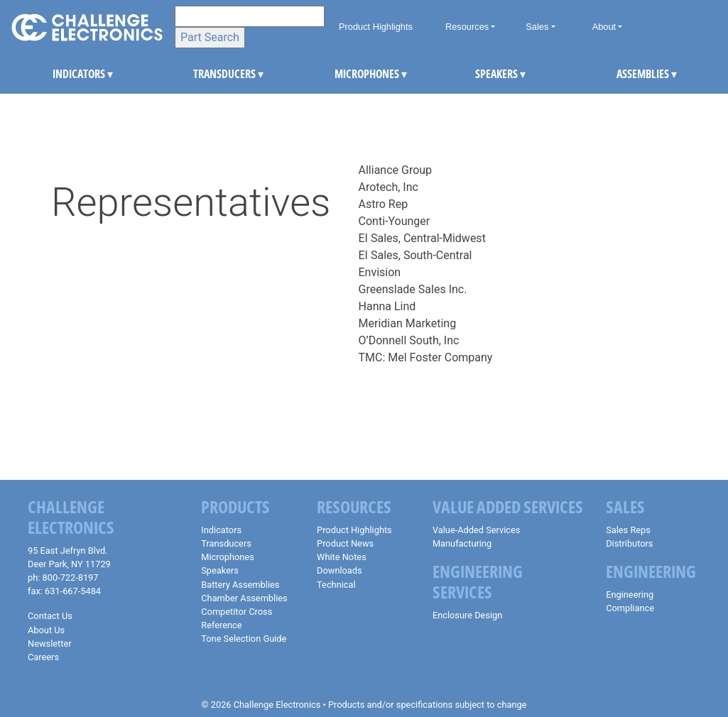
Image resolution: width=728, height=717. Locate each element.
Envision (380, 272)
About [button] (604, 27)
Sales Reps (628, 530)
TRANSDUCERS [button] (205, 74)
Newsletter (50, 644)
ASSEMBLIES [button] (628, 74)
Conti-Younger (395, 221)
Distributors (629, 543)
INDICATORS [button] (64, 74)
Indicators (221, 530)
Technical (336, 585)
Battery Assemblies (240, 585)
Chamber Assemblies (244, 598)
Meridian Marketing (408, 323)
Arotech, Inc (389, 187)
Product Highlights (376, 27)
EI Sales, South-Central (415, 255)
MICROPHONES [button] (346, 74)
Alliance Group (396, 170)
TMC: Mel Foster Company (426, 357)
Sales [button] (537, 27)
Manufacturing (462, 543)
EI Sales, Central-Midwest (422, 238)
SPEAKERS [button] (487, 74)
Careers (43, 657)
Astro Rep (384, 204)
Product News (345, 543)
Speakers (220, 570)
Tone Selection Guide (244, 639)
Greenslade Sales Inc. (413, 289)
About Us (46, 630)
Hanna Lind (387, 306)
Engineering (630, 595)
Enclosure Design (467, 615)
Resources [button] (467, 27)
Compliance (630, 608)
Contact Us (50, 616)
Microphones (227, 557)
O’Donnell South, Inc (409, 340)
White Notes (342, 557)
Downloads (339, 570)
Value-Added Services (477, 530)
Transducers (226, 543)
